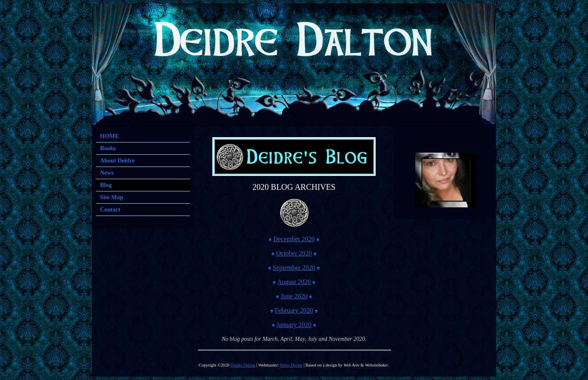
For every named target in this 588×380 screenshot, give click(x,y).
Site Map (112, 197)
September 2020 (294, 268)
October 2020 (294, 253)
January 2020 (294, 325)
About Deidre (117, 160)
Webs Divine (291, 365)
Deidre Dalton (243, 365)
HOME (109, 136)
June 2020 (294, 296)
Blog (106, 185)
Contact (110, 209)
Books (108, 148)
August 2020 (294, 282)
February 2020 (294, 310)
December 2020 (294, 239)
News (107, 173)
